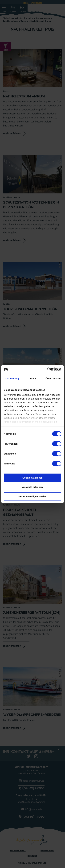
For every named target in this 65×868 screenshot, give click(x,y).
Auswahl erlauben (32, 487)
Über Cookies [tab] (53, 378)
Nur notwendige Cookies (32, 496)
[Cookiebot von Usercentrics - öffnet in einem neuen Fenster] (47, 370)
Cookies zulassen (32, 478)
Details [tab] (32, 378)
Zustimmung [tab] (12, 378)
